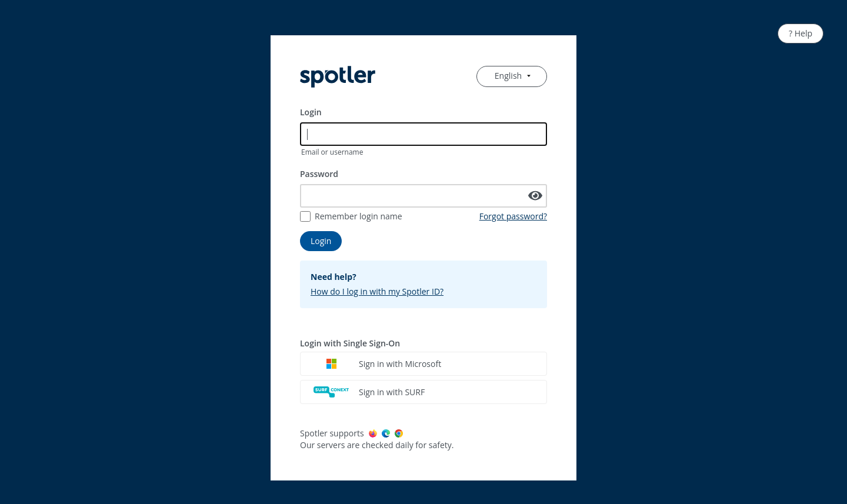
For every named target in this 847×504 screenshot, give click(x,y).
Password (319, 174)
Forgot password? (513, 216)
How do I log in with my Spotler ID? (377, 291)
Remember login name (359, 216)
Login (311, 112)
